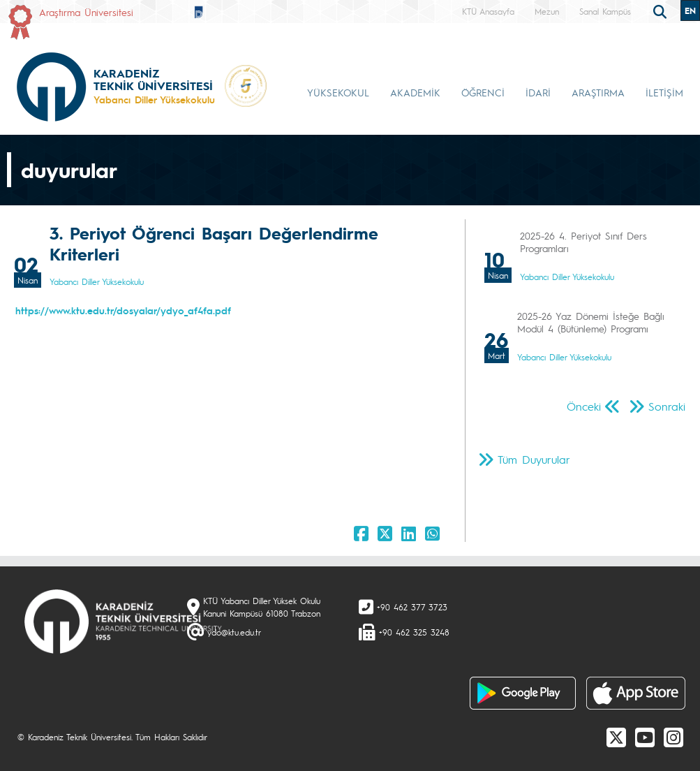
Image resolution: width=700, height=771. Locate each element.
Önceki (584, 406)
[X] (616, 737)
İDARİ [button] (538, 92)
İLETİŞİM (664, 92)
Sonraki (667, 406)
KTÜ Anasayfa (488, 11)
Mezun (547, 11)
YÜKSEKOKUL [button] (338, 92)
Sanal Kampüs (605, 11)
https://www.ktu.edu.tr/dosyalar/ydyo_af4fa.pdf (123, 310)
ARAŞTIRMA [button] (598, 92)
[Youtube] (645, 737)
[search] (662, 10)
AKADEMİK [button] (415, 92)
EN (690, 10)
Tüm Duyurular (534, 459)
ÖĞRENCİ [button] (483, 92)
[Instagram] (673, 737)
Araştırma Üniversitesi (86, 12)
